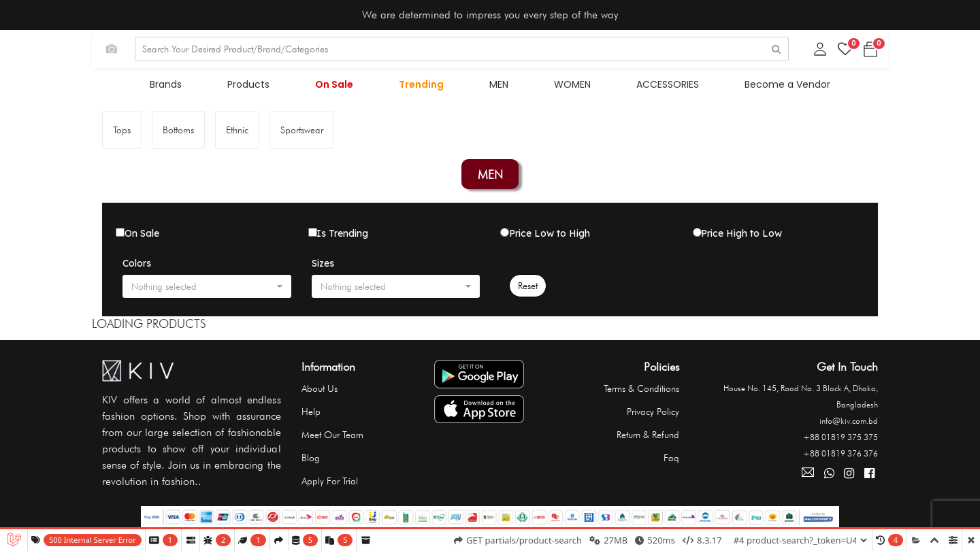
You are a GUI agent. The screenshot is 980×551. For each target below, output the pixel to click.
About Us (320, 391)
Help (311, 414)
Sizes (323, 266)
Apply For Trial (330, 484)
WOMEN (566, 87)
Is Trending (342, 236)
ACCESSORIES (656, 87)
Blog (311, 461)
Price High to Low (741, 236)
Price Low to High (550, 236)
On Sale (342, 87)
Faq (671, 461)
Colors (137, 266)
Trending (424, 87)
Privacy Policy (653, 414)
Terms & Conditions (641, 391)
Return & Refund (648, 437)
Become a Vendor (771, 87)
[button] (207, 289)
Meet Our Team (332, 437)
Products (261, 87)
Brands (183, 87)
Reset (528, 288)
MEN (497, 87)
